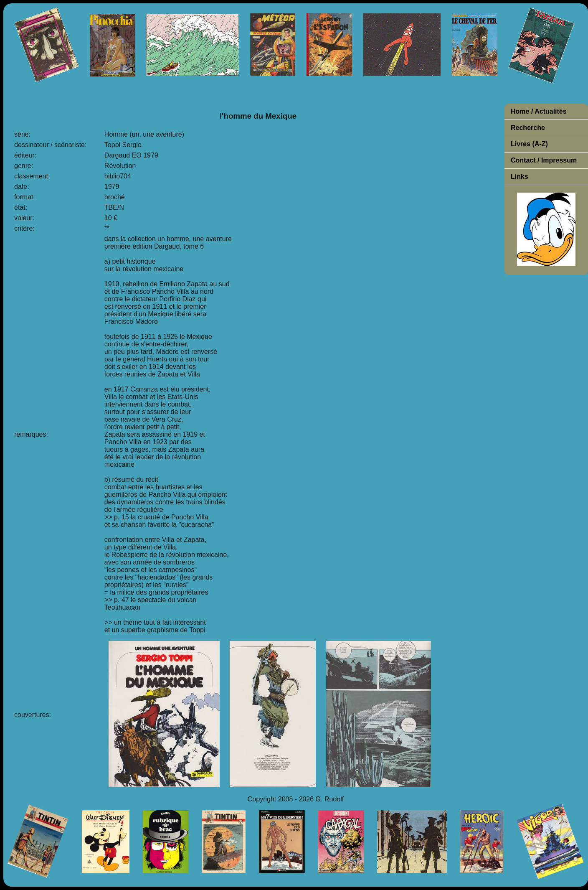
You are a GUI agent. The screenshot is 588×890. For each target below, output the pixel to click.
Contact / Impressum (544, 160)
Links (520, 177)
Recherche (528, 128)
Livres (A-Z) (529, 144)
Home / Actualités (539, 111)
